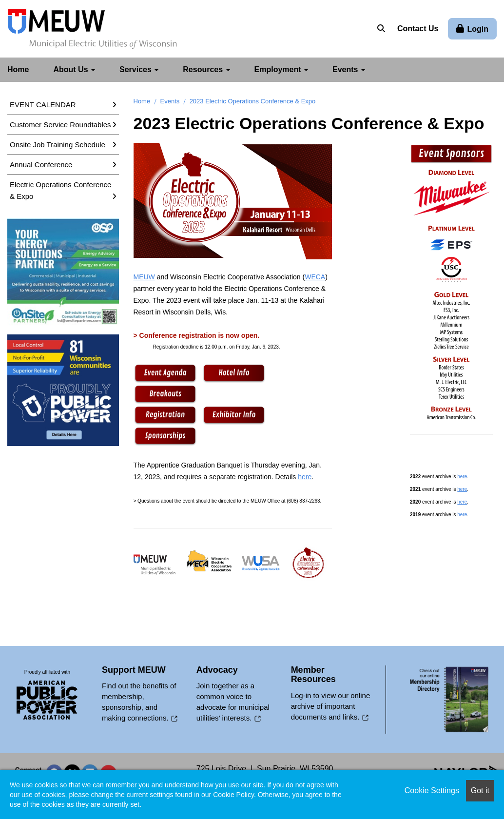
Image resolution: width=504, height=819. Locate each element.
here (305, 476)
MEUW (144, 276)
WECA (315, 276)
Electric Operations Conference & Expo (60, 190)
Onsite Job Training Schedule (58, 144)
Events (349, 69)
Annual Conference (41, 164)
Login (478, 29)
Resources (206, 69)
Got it (480, 790)
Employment (281, 69)
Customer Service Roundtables (60, 124)
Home (18, 69)
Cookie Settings (432, 790)
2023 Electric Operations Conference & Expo (253, 101)
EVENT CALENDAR (43, 104)
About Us (74, 69)
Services (139, 69)
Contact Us (418, 29)
